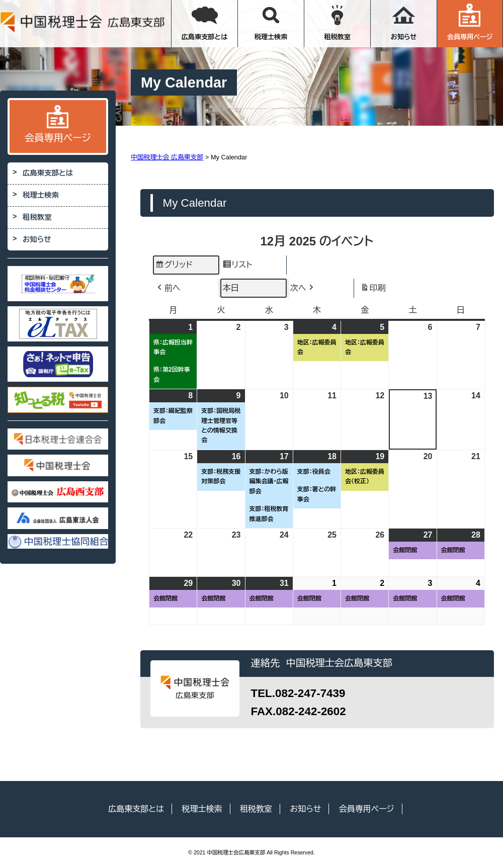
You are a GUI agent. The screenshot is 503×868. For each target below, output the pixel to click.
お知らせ (404, 22)
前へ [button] (168, 288)
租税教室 (337, 22)
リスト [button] (237, 266)
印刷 (373, 289)
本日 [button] (231, 288)
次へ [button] (303, 288)
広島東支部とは (205, 22)
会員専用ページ (470, 22)
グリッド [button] (174, 266)
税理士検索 (271, 22)
